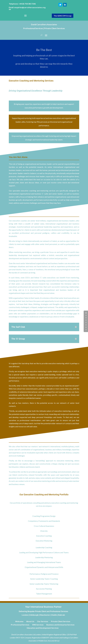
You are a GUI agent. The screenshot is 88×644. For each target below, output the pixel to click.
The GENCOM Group (63, 16)
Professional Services (20, 625)
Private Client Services (61, 621)
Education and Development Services (43, 628)
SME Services (38, 625)
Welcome (19, 621)
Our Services (43, 621)
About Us (30, 621)
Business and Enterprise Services (60, 625)
